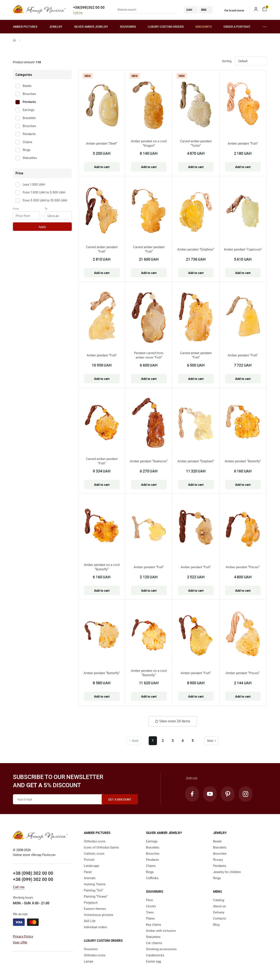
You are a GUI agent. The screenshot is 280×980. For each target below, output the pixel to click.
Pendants (29, 102)
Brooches (29, 94)
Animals (90, 878)
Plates (150, 918)
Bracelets (29, 118)
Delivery (219, 912)
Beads (27, 86)
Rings (27, 150)
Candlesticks (155, 955)
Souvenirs (128, 27)
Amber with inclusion (161, 931)
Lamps (89, 961)
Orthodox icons (95, 841)
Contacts (220, 918)
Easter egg (153, 961)
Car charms (154, 943)
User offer (20, 942)
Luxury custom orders (166, 27)
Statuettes (30, 158)
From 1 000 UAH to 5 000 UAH (44, 192)
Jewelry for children (227, 872)
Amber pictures (25, 27)
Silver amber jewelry (91, 27)
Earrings (28, 110)
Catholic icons (94, 853)
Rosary (218, 860)
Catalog (219, 900)
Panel (88, 872)
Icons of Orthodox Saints (101, 847)
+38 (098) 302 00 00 (33, 873)
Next (212, 741)
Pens (149, 900)
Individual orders (96, 927)
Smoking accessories (161, 949)
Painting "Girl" (94, 890)
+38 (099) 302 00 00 (33, 879)
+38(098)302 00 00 (89, 7)
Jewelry (56, 27)
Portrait (89, 860)
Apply (42, 227)
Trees (150, 912)
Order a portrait (237, 27)
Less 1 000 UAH (34, 184)
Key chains (154, 924)
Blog (216, 924)
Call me (78, 13)
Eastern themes (95, 909)
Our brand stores (232, 10)
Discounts (204, 27)
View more (173, 721)
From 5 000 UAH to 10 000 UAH (45, 200)
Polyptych (91, 902)
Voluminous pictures (99, 915)
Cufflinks (152, 878)
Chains (27, 142)
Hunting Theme (95, 884)
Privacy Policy (23, 936)
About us (219, 906)
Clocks (151, 906)
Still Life (90, 921)
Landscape (91, 866)
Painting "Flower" (96, 896)
